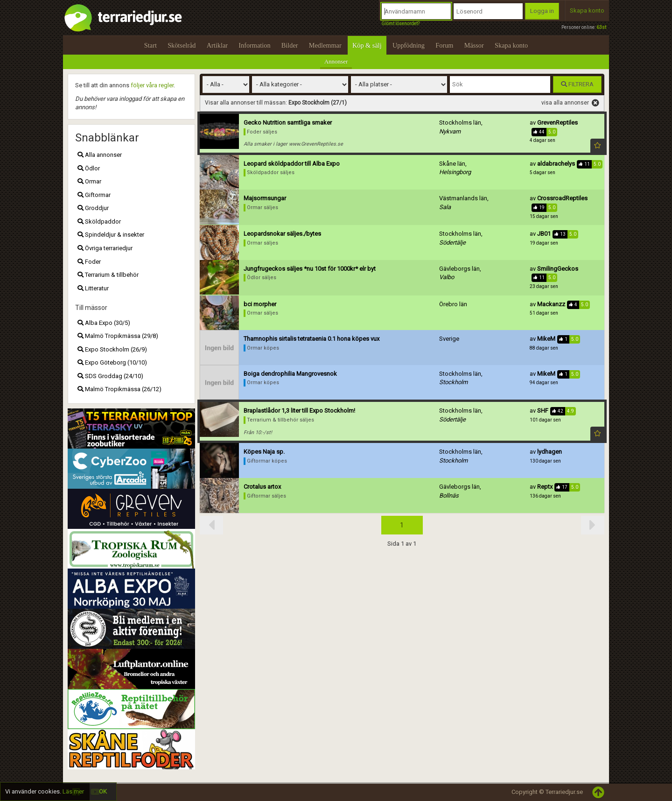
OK (103, 791)
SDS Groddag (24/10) (110, 376)
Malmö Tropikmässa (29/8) (118, 336)
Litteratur (93, 288)
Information (254, 45)
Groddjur (93, 208)
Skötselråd (182, 45)
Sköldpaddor (99, 221)
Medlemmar (325, 45)
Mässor (474, 45)
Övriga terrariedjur (105, 248)
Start (150, 45)
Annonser (336, 61)
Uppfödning (409, 45)
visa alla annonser (570, 103)
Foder (89, 262)
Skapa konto (587, 11)
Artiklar (217, 45)
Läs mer (73, 791)
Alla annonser (100, 155)
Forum (444, 45)
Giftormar (94, 195)
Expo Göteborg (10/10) (112, 362)
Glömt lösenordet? (400, 24)
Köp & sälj (367, 45)
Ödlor (89, 168)
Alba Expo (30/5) (104, 323)
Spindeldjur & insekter (111, 235)
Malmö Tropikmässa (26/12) (119, 389)
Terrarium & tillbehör (108, 275)
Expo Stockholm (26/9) (112, 349)
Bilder (290, 45)
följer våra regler (152, 85)
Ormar (89, 181)
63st (601, 27)
